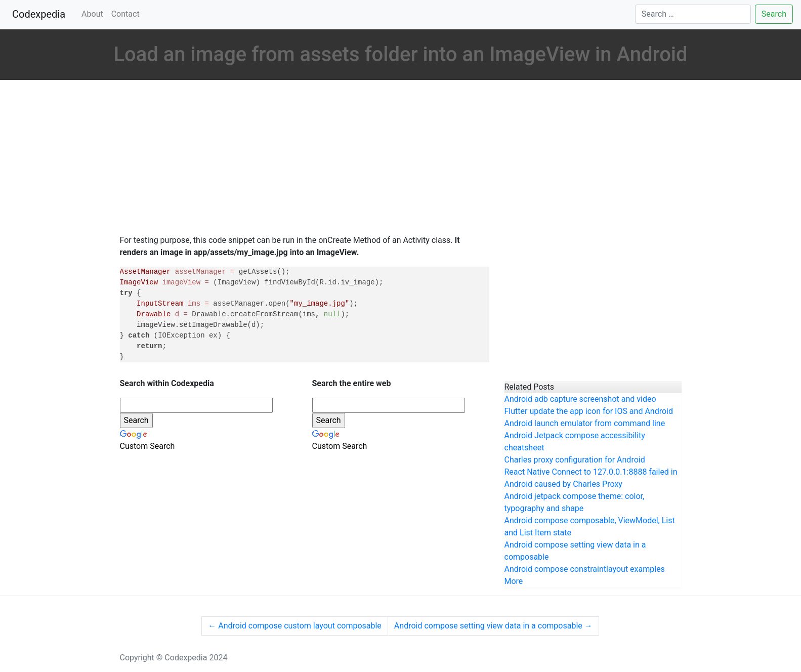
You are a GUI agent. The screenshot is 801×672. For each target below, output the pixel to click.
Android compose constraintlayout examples (585, 569)
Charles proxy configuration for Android (575, 460)
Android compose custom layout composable (295, 626)
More (514, 581)
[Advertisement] (305, 158)
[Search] (693, 14)
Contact (125, 14)
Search (774, 14)
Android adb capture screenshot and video (580, 399)
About (92, 14)
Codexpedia (41, 13)
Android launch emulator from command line (585, 423)
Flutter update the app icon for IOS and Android (589, 411)
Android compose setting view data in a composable (493, 626)
